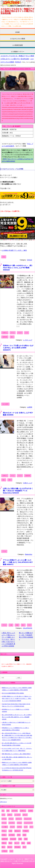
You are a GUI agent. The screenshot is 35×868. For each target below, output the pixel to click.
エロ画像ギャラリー (18, 52)
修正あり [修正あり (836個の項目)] (17, 831)
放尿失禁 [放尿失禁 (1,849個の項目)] (5, 839)
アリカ (4, 551)
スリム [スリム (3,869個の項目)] (19, 823)
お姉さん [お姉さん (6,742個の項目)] (23, 811)
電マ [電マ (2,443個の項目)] (24, 847)
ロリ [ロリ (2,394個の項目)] (31, 827)
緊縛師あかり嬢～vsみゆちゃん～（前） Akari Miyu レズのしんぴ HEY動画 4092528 (18, 268)
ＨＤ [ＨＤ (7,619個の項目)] (11, 851)
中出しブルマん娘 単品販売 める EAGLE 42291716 (16, 69)
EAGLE (18, 62)
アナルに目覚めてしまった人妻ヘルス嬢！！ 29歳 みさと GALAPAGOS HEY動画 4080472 (18, 562)
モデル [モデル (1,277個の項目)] (19, 827)
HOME (18, 32)
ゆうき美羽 (5, 404)
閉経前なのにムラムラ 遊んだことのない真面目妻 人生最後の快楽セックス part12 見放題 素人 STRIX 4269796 (17, 689)
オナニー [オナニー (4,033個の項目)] (19, 819)
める (4, 257)
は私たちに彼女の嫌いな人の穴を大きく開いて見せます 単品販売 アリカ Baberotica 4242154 (18, 491)
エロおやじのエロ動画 (18, 39)
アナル (4, 625)
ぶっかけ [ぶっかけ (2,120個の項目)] (17, 815)
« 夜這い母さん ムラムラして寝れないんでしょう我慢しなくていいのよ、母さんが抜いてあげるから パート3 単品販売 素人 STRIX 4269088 (8, 639)
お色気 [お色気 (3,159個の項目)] (31, 811)
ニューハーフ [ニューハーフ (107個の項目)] (28, 823)
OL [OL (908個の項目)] (3, 811)
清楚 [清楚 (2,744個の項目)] (26, 839)
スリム (13, 333)
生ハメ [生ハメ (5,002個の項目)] (17, 843)
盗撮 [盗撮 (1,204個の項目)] (29, 843)
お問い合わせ (3, 802)
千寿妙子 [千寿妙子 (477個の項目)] (26, 831)
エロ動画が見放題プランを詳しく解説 (14, 250)
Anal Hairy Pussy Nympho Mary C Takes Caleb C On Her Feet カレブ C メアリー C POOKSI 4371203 (16, 705)
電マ (10, 480)
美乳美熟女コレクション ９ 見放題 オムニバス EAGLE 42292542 (16, 710)
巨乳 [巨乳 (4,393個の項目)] (19, 835)
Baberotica (29, 554)
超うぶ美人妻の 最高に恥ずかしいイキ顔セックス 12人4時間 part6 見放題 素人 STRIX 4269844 (17, 744)
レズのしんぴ (28, 340)
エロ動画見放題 (18, 45)
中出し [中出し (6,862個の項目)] (4, 831)
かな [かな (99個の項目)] (3, 815)
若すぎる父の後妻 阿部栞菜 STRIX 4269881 (13, 693)
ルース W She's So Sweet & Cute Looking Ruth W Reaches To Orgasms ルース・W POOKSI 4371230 (17, 769)
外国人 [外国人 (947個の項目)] (4, 835)
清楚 (17, 625)
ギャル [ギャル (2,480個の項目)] (4, 823)
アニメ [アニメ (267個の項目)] (11, 819)
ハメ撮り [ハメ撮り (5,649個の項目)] (5, 827)
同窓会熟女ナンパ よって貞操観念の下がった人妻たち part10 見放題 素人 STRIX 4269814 (15, 729)
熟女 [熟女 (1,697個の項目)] (10, 843)
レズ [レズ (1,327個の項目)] (26, 827)
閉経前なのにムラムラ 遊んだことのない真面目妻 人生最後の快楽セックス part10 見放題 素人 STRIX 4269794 (17, 764)
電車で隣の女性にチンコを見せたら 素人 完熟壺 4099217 (16, 754)
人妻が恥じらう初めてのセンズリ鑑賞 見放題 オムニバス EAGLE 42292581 (16, 724)
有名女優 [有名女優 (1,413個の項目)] (13, 839)
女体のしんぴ (28, 483)
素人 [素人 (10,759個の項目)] (3, 847)
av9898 (30, 407)
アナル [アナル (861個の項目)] (4, 819)
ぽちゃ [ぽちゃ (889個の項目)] (25, 815)
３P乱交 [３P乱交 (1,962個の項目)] (5, 851)
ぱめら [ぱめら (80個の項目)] (10, 815)
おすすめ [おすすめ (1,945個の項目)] (15, 811)
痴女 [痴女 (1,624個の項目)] (23, 843)
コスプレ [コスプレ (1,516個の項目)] (12, 823)
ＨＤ (29, 625)
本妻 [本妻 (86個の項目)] (20, 839)
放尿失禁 (5, 337)
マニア (20, 333)
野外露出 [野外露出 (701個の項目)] (17, 847)
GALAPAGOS (28, 628)
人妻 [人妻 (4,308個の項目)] (10, 831)
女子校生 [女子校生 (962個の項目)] (12, 835)
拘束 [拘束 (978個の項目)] (24, 835)
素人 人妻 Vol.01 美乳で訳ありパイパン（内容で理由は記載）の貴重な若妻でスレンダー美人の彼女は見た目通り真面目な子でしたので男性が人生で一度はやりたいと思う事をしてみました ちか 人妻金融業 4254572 (17, 737)
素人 (12, 337)
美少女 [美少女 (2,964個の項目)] (10, 847)
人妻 (11, 625)
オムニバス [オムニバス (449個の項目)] (28, 819)
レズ (27, 333)
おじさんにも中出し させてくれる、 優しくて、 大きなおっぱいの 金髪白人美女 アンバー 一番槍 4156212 (17, 750)
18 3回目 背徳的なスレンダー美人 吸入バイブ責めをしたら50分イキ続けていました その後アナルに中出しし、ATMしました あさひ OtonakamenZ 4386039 (17, 699)
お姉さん (5, 333)
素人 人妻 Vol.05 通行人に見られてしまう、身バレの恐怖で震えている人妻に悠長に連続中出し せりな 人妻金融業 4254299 (17, 717)
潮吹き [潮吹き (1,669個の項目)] (4, 843)
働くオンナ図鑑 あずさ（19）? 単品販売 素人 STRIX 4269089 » (26, 636)
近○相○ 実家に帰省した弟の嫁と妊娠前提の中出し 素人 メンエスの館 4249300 (17, 758)
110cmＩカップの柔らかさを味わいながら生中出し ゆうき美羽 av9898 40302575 (18, 348)
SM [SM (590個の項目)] (8, 811)
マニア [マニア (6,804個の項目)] (12, 827)
